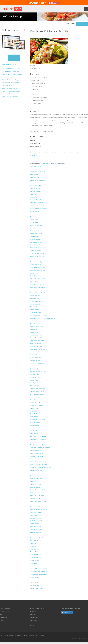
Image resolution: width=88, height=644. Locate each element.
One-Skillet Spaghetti (36, 397)
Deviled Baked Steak (35, 276)
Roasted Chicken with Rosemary (38, 465)
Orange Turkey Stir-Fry (36, 403)
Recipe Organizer (9, 635)
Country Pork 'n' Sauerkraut (37, 256)
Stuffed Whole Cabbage (36, 529)
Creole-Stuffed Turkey (36, 265)
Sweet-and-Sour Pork (36, 541)
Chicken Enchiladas (35, 214)
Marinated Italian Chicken (37, 366)
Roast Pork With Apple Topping (38, 462)
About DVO (33, 615)
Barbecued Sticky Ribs (36, 186)
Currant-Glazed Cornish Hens (38, 270)
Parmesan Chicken (35, 408)
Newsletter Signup (35, 617)
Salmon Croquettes (35, 476)
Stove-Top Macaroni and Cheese (38, 510)
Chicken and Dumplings (36, 225)
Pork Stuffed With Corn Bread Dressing (40, 448)
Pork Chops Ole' (34, 434)
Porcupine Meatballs (35, 428)
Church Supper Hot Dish (36, 234)
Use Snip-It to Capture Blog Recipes (11, 91)
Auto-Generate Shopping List (9, 77)
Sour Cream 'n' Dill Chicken (37, 496)
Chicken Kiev (34, 217)
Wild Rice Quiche (35, 586)
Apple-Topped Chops (36, 166)
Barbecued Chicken (35, 177)
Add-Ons (25, 635)
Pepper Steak (34, 411)
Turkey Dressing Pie (35, 563)
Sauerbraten (33, 482)
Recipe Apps (18, 635)
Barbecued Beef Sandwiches (37, 172)
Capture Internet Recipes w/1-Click (10, 69)
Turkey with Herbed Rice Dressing (39, 574)
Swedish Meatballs (35, 535)
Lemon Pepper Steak (36, 358)
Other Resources (35, 626)
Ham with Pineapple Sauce (37, 341)
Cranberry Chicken (35, 259)
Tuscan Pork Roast (35, 577)
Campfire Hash (34, 197)
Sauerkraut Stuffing (35, 487)
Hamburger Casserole (36, 344)
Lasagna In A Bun (35, 355)
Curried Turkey (34, 273)
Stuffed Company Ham (36, 518)
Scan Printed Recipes (7, 86)
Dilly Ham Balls (34, 282)
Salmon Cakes (34, 473)
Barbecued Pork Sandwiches (37, 180)
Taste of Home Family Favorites (51, 163)
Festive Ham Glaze (35, 296)
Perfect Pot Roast (35, 414)
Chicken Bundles (34, 211)
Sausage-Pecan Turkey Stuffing (38, 490)
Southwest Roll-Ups (35, 498)
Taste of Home (4, 617)
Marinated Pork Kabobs (36, 369)
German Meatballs (35, 310)
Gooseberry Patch (5, 612)
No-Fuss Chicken (35, 386)
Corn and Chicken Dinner (37, 242)
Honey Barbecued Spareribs (37, 346)
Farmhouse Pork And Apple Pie (38, 293)
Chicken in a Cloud (35, 228)
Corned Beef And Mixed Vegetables (39, 248)
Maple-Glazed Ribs (35, 360)
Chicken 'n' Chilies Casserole (38, 206)
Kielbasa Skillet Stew (35, 352)
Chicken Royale (34, 220)
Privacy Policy (34, 620)
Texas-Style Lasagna (35, 558)
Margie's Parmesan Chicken (37, 363)
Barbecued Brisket (35, 175)
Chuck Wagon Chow (35, 231)
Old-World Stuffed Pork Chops (38, 391)
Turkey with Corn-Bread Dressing (39, 569)
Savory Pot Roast (35, 493)
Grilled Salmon (34, 324)
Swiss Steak (33, 543)
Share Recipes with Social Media (10, 97)
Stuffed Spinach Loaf (35, 527)
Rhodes (2, 623)
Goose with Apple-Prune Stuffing (38, 315)
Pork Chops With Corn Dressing (38, 436)
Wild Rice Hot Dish (35, 583)
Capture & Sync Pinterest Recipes (10, 83)
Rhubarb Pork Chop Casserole (38, 459)
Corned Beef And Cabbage (37, 245)
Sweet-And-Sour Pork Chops (37, 538)
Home (1, 635)
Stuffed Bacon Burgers (36, 512)
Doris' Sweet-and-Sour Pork (37, 284)
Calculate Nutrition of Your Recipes (10, 80)
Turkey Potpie (34, 566)
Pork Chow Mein (34, 442)
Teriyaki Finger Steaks (36, 555)
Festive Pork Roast (35, 298)
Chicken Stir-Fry (34, 222)
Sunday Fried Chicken (36, 532)
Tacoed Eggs (33, 546)
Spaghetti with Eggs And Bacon (38, 501)
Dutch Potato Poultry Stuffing (37, 287)
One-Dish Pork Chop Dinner (37, 394)
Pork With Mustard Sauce (37, 453)
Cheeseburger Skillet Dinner (37, 203)
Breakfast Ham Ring (35, 194)
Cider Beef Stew (34, 237)
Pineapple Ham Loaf (35, 422)
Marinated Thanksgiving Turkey (38, 372)
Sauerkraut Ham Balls (36, 484)
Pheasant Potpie (34, 417)
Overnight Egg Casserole (37, 405)
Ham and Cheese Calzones (37, 335)
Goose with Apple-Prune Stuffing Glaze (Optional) (43, 318)
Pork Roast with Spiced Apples (38, 445)
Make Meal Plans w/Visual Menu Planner (12, 74)
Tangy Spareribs (34, 549)
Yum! (37, 635)
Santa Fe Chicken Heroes (37, 479)
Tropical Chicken (34, 560)
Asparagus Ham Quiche (36, 169)
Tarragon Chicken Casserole (37, 552)
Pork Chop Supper (35, 431)
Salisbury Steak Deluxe (36, 470)
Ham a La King (34, 332)
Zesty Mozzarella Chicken (37, 589)
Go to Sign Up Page (67, 612)
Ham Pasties (33, 329)
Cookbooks (31, 635)
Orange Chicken (34, 400)
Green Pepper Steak (35, 321)
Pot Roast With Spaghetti (37, 456)
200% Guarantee (35, 623)
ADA (1, 615)
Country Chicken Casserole (37, 253)
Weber (2, 620)
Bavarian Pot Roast (35, 189)
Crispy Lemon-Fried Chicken (37, 268)
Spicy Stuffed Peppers (36, 504)
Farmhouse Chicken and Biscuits (38, 290)
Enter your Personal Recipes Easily (10, 71)
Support (42, 635)
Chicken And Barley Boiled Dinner (39, 208)
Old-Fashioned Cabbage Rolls (38, 389)
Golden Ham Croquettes (36, 313)
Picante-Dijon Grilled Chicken (38, 420)
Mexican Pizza (34, 380)
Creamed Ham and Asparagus (38, 262)
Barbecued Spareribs (36, 183)
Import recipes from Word (8, 94)
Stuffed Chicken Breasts (36, 515)
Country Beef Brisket (35, 251)
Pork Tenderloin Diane (36, 451)
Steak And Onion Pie (35, 507)
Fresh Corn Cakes (35, 307)
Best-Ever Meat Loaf (35, 191)
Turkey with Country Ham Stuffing (39, 572)
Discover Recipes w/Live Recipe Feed (11, 88)
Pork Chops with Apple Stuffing (38, 439)
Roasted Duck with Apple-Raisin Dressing (41, 467)
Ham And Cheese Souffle (37, 327)
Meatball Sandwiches (36, 377)
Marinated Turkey (35, 375)
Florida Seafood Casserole (37, 301)
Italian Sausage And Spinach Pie (38, 349)
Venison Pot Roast (35, 580)
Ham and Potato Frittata (36, 338)
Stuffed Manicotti (34, 524)
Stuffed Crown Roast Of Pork (38, 521)
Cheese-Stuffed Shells (36, 200)
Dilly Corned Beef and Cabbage (38, 279)
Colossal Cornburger (35, 239)
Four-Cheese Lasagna (36, 304)
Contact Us (33, 612)
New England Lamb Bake (37, 383)
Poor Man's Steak (35, 425)
